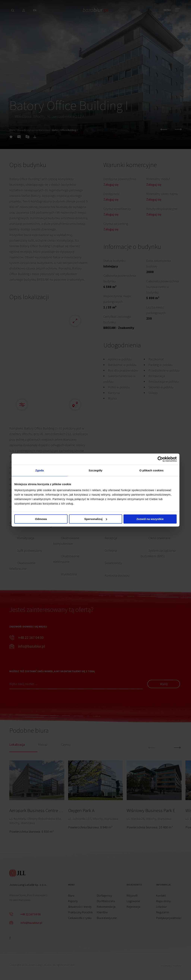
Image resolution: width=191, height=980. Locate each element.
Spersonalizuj (96, 519)
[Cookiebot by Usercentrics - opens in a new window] (160, 459)
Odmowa (41, 519)
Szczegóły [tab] (95, 470)
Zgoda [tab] (40, 470)
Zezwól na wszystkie (150, 519)
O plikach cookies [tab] (151, 470)
